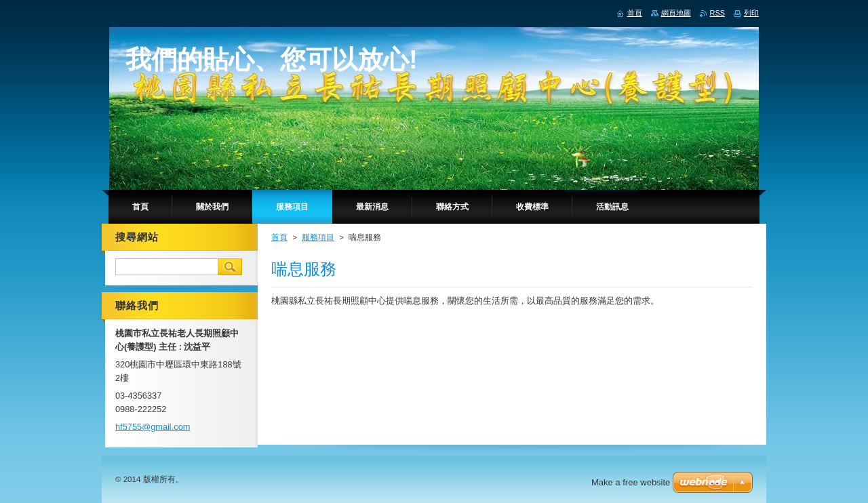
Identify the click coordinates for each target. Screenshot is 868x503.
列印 (751, 13)
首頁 (279, 237)
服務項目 (318, 237)
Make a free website (631, 482)
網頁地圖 (676, 13)
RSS (717, 13)
